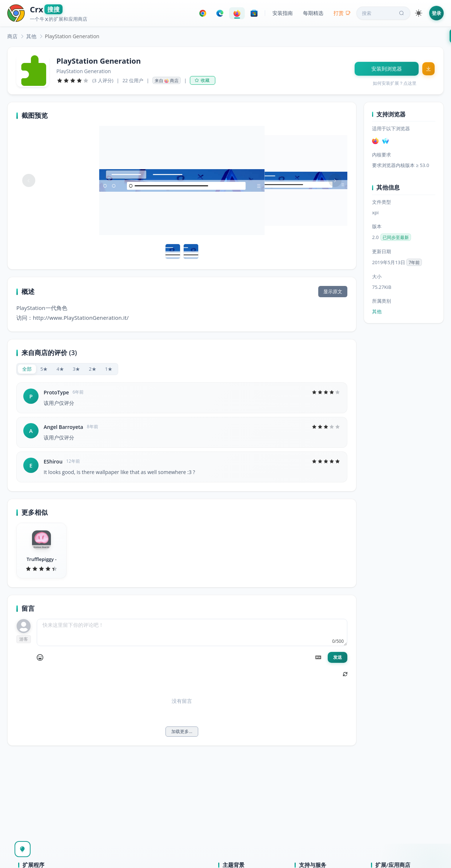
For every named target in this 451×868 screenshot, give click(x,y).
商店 (12, 36)
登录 (436, 13)
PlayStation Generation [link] (72, 36)
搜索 (384, 13)
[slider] (73, 80)
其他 (31, 36)
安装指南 (283, 13)
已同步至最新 (396, 237)
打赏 (342, 13)
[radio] (27, 369)
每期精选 (313, 13)
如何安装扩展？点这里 (395, 83)
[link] (12, 36)
